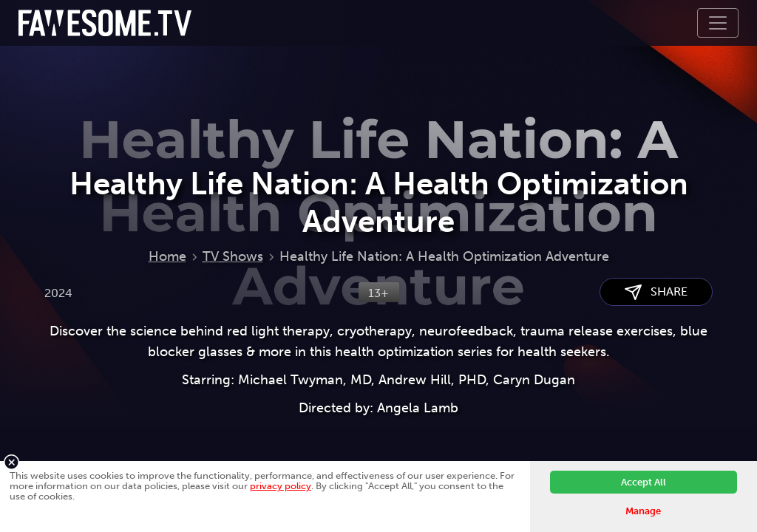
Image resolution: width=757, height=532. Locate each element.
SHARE (656, 292)
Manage (643, 511)
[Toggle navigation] (718, 23)
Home (167, 256)
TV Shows (233, 256)
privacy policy (281, 486)
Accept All (644, 482)
